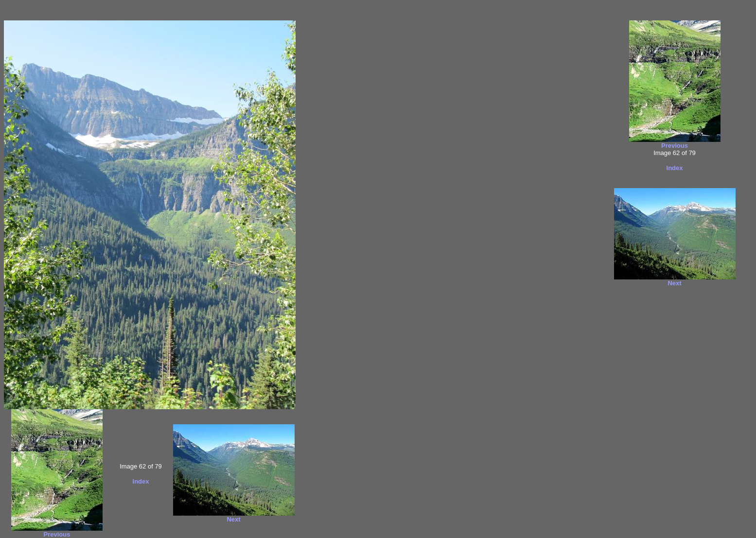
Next (233, 519)
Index (141, 481)
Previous (57, 534)
